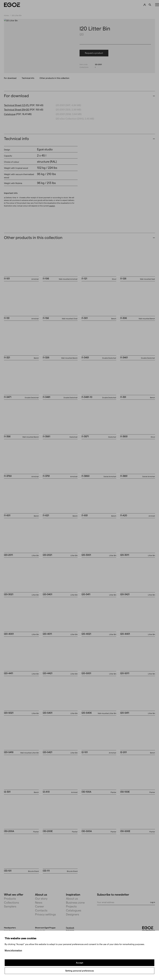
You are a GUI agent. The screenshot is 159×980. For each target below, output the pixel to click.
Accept (80, 963)
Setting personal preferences (80, 971)
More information (13, 950)
